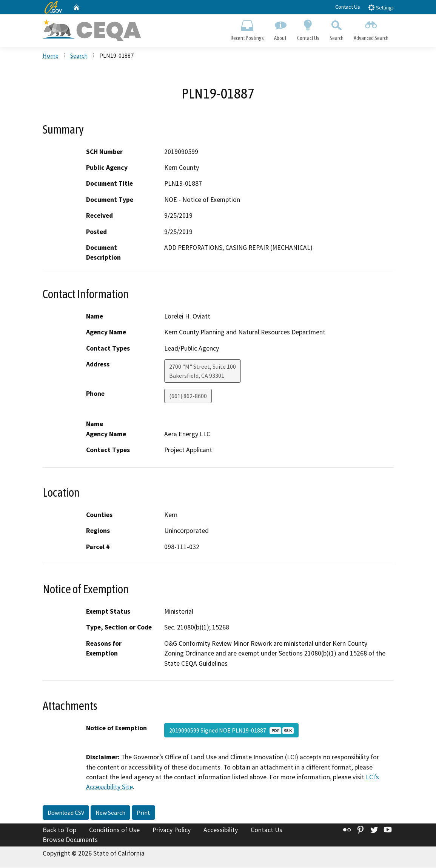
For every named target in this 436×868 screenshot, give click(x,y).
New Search (110, 813)
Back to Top (59, 831)
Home (51, 56)
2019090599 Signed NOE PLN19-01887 (231, 731)
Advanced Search (371, 29)
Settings (381, 7)
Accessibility (221, 831)
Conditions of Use (114, 831)
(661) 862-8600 (188, 397)
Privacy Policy (172, 831)
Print (143, 813)
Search (336, 29)
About (280, 29)
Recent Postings (247, 29)
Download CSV (66, 813)
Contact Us (348, 7)
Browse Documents (70, 840)
